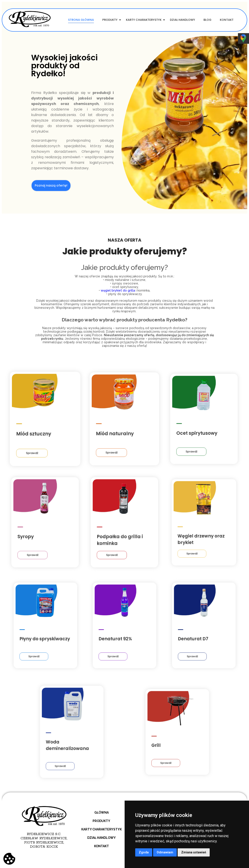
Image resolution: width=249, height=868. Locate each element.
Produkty (111, 20)
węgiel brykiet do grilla (118, 290)
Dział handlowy (182, 20)
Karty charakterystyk (145, 20)
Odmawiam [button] (165, 852)
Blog (207, 20)
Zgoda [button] (144, 852)
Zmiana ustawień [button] (194, 852)
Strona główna (81, 20)
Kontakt (227, 20)
